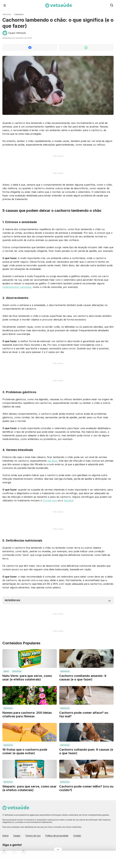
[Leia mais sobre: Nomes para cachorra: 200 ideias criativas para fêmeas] (30, 695)
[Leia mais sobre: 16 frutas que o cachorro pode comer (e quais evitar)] (30, 732)
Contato (77, 836)
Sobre (6, 836)
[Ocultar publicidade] (58, 849)
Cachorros (19, 14)
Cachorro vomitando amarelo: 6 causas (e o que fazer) (83, 678)
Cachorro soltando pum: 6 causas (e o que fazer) (86, 751)
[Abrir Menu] (5, 5)
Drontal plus (50, 500)
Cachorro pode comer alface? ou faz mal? (84, 714)
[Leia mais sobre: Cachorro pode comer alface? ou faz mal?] (86, 695)
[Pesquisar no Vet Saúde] (112, 5)
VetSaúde (7, 14)
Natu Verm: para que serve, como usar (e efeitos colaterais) (27, 678)
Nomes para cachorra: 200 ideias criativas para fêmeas (27, 714)
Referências (13, 600)
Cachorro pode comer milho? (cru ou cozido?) (86, 788)
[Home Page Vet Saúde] (59, 5)
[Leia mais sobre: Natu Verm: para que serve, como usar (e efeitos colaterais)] (30, 658)
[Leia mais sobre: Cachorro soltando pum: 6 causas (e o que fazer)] (86, 732)
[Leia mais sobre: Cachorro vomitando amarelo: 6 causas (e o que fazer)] (86, 658)
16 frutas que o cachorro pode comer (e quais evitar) (25, 751)
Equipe (17, 836)
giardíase (52, 461)
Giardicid (69, 500)
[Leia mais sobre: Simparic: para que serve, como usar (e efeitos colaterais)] (30, 769)
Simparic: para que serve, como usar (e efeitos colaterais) (29, 788)
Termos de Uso (33, 836)
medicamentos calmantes (17, 287)
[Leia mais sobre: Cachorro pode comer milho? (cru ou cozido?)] (86, 769)
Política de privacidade (57, 836)
